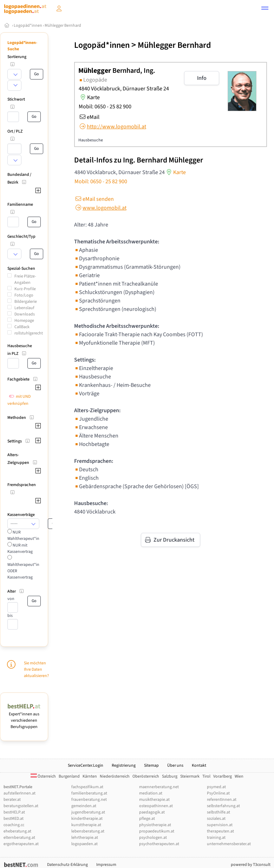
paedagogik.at (152, 812)
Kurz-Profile (25, 289)
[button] (265, 9)
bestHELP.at (14, 812)
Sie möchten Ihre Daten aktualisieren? (36, 669)
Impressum (106, 865)
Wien (239, 776)
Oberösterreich (146, 776)
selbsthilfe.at (218, 812)
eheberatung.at (17, 831)
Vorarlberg (223, 776)
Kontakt (199, 765)
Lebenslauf (24, 308)
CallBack (22, 327)
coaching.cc (14, 825)
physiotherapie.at (155, 825)
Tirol (206, 776)
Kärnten (90, 776)
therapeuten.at (220, 831)
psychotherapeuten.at (159, 844)
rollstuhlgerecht (29, 333)
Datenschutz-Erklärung (67, 865)
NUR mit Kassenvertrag (20, 548)
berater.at (12, 800)
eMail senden (94, 199)
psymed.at (216, 787)
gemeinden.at (84, 806)
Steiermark (190, 776)
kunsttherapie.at (86, 825)
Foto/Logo (24, 295)
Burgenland (69, 776)
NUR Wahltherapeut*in (23, 535)
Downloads (25, 314)
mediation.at (151, 793)
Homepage (24, 321)
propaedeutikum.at (157, 831)
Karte (89, 97)
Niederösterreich (115, 776)
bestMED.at (14, 819)
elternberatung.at (19, 838)
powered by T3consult (251, 865)
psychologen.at (153, 838)
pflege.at (147, 819)
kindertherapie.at (87, 819)
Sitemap (151, 765)
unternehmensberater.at (229, 844)
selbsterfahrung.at (223, 806)
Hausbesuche (91, 140)
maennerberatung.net (159, 787)
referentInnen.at (222, 800)
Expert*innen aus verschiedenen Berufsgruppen (24, 717)
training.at (216, 838)
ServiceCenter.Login (86, 765)
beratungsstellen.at (21, 806)
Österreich (43, 776)
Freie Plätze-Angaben (25, 279)
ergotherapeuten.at (21, 844)
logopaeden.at (84, 844)
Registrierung (124, 765)
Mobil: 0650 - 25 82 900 (105, 107)
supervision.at (220, 825)
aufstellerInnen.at (19, 793)
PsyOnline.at (218, 793)
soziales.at (216, 819)
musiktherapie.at (154, 800)
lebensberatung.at (88, 831)
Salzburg (170, 776)
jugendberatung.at (88, 812)
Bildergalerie (26, 302)
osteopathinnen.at (156, 806)
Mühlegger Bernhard (63, 25)
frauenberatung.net (89, 800)
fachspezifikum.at (87, 787)
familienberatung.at (89, 793)
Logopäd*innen (28, 25)
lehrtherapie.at (85, 838)
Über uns (175, 765)
